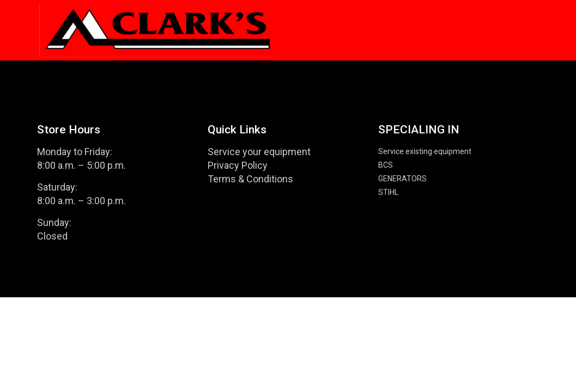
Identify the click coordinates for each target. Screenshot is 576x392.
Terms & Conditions (250, 179)
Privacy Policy (238, 165)
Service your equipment (259, 152)
